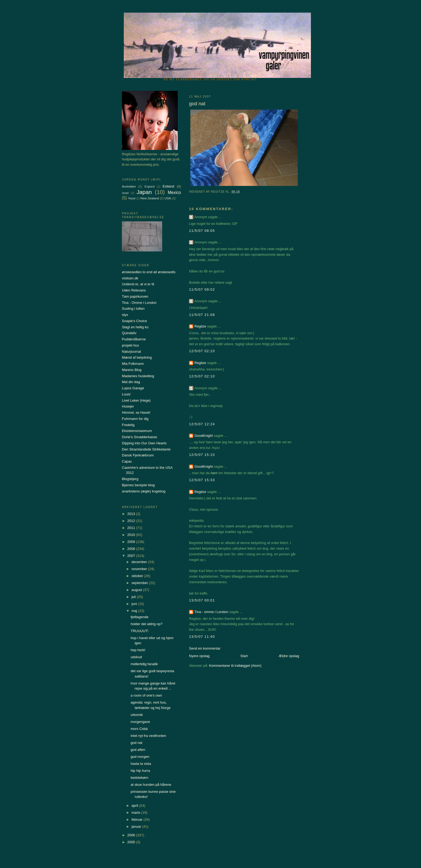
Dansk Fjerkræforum (138, 455)
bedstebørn (139, 778)
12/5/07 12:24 (202, 424)
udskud (136, 657)
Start (244, 656)
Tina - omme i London (211, 612)
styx (125, 315)
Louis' (126, 394)
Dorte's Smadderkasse (139, 437)
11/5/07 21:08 (202, 315)
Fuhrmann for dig (135, 419)
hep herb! (138, 650)
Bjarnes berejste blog (138, 485)
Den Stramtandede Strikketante (146, 449)
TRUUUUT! (139, 631)
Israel (125, 193)
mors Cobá (139, 729)
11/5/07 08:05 (202, 231)
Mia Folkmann (133, 364)
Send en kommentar (205, 648)
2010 (132, 535)
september (140, 583)
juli (134, 597)
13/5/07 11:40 (202, 637)
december (140, 562)
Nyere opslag (199, 656)
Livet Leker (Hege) (136, 400)
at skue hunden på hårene (151, 785)
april (135, 806)
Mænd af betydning (137, 357)
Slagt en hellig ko (135, 327)
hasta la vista (141, 764)
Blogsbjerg (130, 479)
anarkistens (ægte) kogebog (144, 491)
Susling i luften (133, 309)
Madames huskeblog (138, 376)
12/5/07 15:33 (202, 480)
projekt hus (130, 345)
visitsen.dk (130, 278)
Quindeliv (129, 333)
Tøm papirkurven (135, 296)
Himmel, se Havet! (136, 413)
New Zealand (150, 198)
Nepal (132, 198)
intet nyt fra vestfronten (148, 736)
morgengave (140, 722)
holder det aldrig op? (146, 624)
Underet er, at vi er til (138, 284)
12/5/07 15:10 (202, 455)
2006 (132, 835)
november (140, 569)
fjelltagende (139, 617)
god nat (136, 743)
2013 (132, 514)
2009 (132, 542)
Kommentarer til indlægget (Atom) (235, 666)
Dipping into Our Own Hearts (144, 443)
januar (137, 826)
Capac (127, 461)
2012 (132, 521)
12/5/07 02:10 (202, 351)
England (150, 187)
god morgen (140, 757)
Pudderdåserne (134, 339)
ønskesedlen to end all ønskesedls (149, 272)
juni (135, 604)
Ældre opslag (289, 656)
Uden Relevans (134, 290)
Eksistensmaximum (137, 431)
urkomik (137, 715)
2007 (132, 556)
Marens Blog (132, 370)
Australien (129, 186)
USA (168, 198)
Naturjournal (131, 352)
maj (135, 611)
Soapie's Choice (135, 321)
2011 (132, 528)
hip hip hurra (140, 771)
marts (136, 813)
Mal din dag (131, 382)
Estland (168, 186)
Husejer (128, 406)
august (137, 590)
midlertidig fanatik (144, 664)
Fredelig (128, 425)
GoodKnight (204, 436)
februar (138, 820)
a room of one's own (146, 695)
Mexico (174, 192)
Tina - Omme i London (139, 303)
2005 (132, 842)
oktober (138, 576)
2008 (132, 549)
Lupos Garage (133, 388)
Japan (144, 192)
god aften (138, 750)
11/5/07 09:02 (202, 289)
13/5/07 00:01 (202, 600)
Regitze (200, 326)
